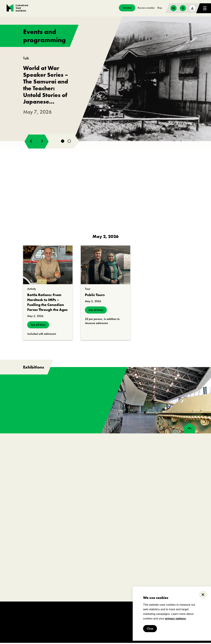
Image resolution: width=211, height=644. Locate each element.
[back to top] (189, 429)
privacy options (175, 619)
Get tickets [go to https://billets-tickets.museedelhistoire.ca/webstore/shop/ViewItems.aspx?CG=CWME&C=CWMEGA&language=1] (127, 8)
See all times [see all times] (38, 326)
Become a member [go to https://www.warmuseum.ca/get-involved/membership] (146, 8)
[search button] (183, 8)
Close (150, 629)
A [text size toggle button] (192, 8)
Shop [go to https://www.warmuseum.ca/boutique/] (160, 8)
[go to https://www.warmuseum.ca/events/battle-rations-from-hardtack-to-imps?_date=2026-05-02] (48, 266)
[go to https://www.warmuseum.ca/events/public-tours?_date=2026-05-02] (105, 266)
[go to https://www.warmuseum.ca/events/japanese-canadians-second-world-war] (105, 79)
